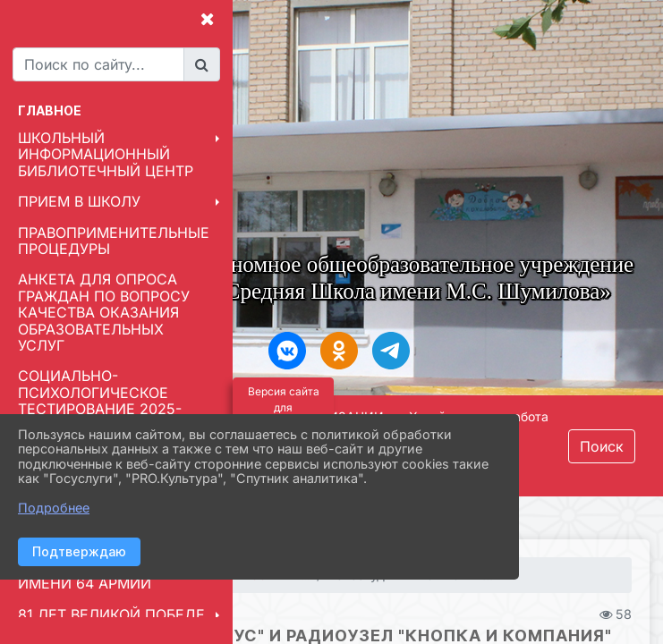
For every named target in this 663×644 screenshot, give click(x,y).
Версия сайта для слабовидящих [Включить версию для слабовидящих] (283, 407)
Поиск (602, 446)
